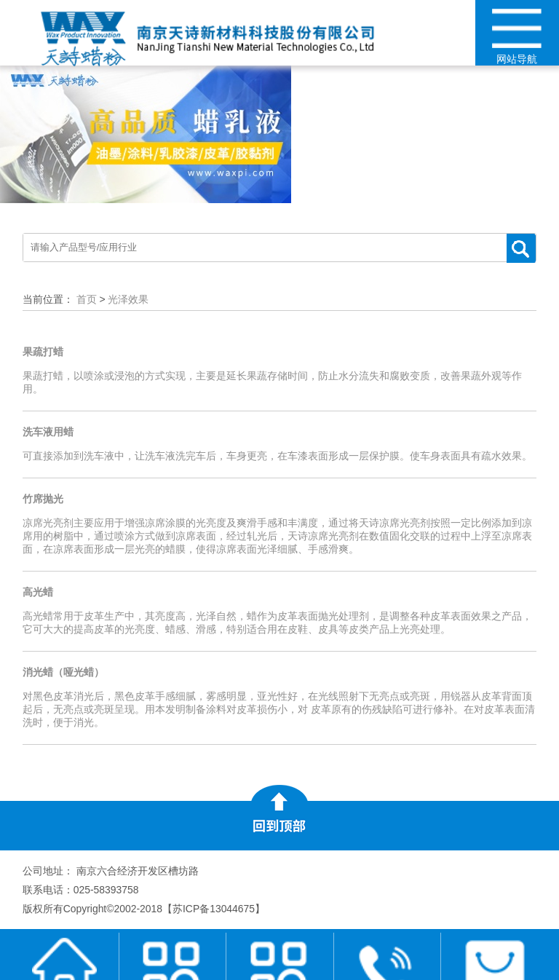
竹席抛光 (43, 499)
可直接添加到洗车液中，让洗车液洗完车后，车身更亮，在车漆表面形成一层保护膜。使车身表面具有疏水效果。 (277, 456)
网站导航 (517, 37)
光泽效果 (128, 299)
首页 (87, 299)
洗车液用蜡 (48, 432)
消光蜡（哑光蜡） (63, 672)
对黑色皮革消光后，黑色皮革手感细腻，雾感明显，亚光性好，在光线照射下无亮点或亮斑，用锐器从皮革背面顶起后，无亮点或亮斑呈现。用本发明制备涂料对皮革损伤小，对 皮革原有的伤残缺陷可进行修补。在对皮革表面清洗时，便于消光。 (279, 709)
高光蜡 (38, 592)
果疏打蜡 (43, 352)
